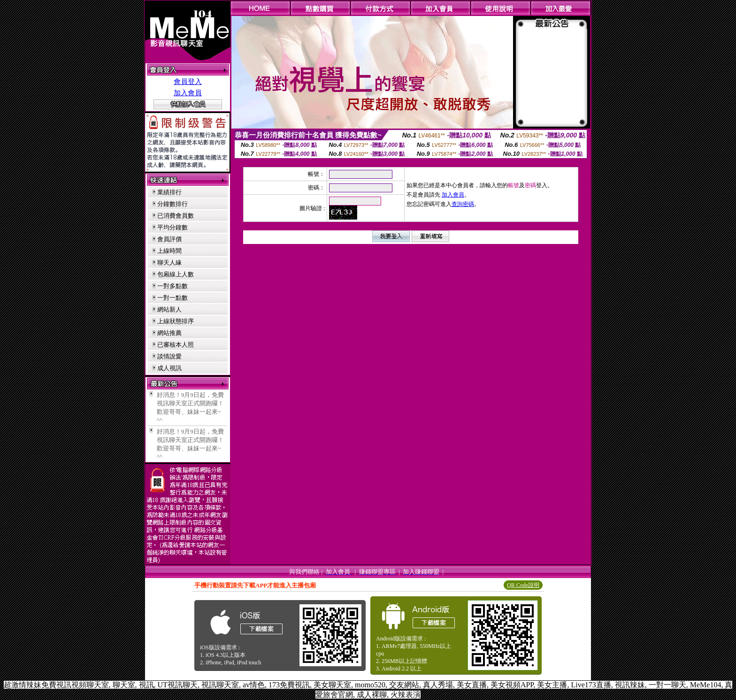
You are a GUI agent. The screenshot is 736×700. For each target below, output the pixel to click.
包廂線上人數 (176, 274)
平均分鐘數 (172, 227)
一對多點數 (172, 286)
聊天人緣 (169, 262)
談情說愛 (169, 356)
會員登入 (188, 82)
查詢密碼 (463, 204)
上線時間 (169, 251)
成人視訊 (169, 368)
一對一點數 (172, 298)
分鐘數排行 (172, 204)
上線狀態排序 (176, 321)
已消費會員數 (176, 216)
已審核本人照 (176, 345)
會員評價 (169, 239)
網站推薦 (169, 333)
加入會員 (188, 93)
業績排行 (169, 192)
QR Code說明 (523, 585)
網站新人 (169, 309)
